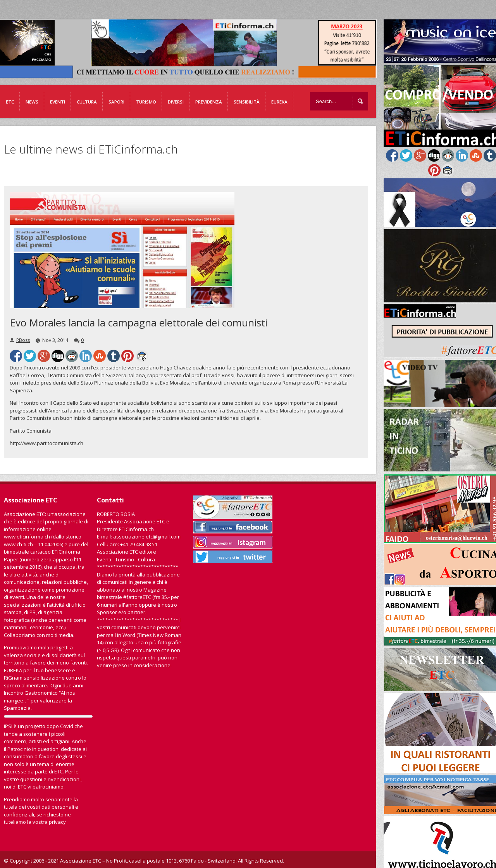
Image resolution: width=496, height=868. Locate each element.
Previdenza (209, 102)
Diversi (176, 102)
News (32, 102)
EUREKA (279, 102)
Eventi (58, 102)
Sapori (116, 102)
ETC (10, 102)
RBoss (23, 340)
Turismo (146, 102)
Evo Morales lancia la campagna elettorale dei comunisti (139, 323)
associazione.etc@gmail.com (147, 537)
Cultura (87, 102)
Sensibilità (247, 102)
